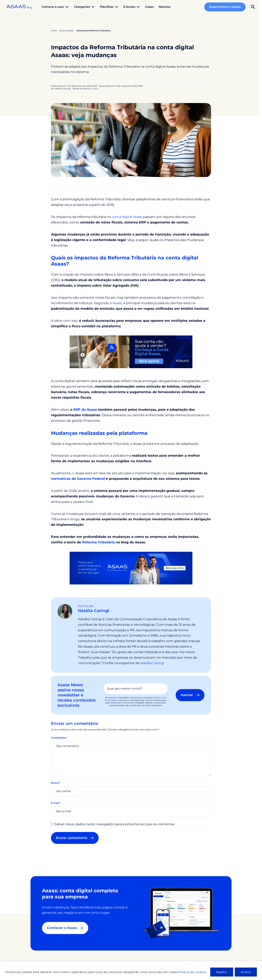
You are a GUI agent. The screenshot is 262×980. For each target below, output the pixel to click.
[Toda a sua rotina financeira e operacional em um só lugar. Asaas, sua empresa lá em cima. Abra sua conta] (131, 568)
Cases (149, 7)
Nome (56, 783)
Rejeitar (222, 972)
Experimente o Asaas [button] (225, 7)
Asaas (117, 303)
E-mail (56, 803)
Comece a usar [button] (55, 7)
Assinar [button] (190, 695)
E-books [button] (132, 7)
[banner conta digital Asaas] (131, 352)
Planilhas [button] (109, 7)
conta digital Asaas (127, 217)
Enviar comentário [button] (75, 838)
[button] (253, 7)
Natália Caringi (94, 611)
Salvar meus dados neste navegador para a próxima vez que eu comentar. (115, 824)
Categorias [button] (84, 7)
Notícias (165, 7)
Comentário (59, 738)
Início (54, 31)
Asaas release (67, 31)
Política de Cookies (192, 972)
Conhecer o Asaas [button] (65, 928)
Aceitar (246, 972)
